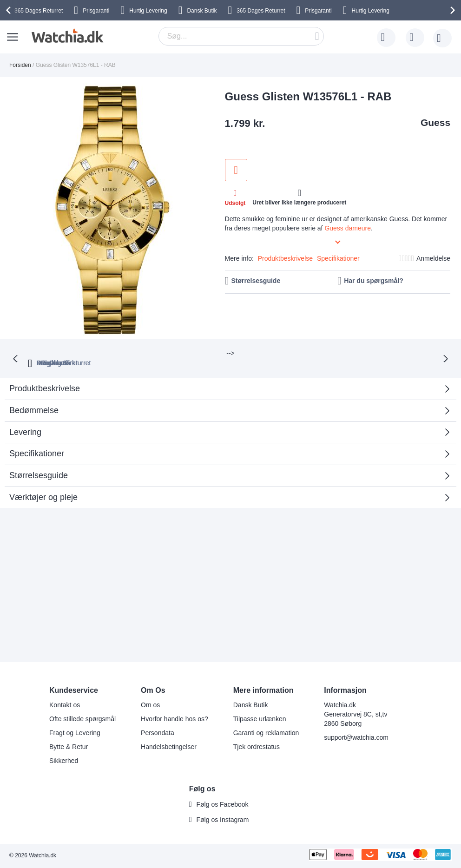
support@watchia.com (356, 737)
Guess (435, 122)
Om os (150, 705)
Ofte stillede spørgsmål (82, 719)
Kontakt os (65, 705)
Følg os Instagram (223, 820)
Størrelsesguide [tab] (39, 465)
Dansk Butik (202, 11)
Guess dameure (348, 228)
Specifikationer (338, 258)
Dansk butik (333, 353)
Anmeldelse (433, 258)
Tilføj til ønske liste (236, 170)
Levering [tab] (25, 422)
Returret (39, 11)
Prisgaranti (96, 11)
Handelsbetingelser (169, 747)
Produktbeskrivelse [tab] (45, 378)
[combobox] (241, 36)
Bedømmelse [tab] (34, 400)
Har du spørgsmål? (374, 281)
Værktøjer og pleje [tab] (43, 487)
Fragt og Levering (75, 733)
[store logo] (66, 36)
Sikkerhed (64, 761)
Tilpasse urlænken (260, 719)
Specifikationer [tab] (37, 443)
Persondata (158, 733)
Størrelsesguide (256, 281)
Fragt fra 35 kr (270, 353)
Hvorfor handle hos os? (175, 719)
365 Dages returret (138, 353)
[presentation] (10, 10)
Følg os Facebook (223, 804)
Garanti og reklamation (266, 733)
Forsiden (20, 65)
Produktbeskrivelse (285, 258)
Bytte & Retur (69, 747)
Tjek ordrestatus (257, 747)
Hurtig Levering (148, 11)
